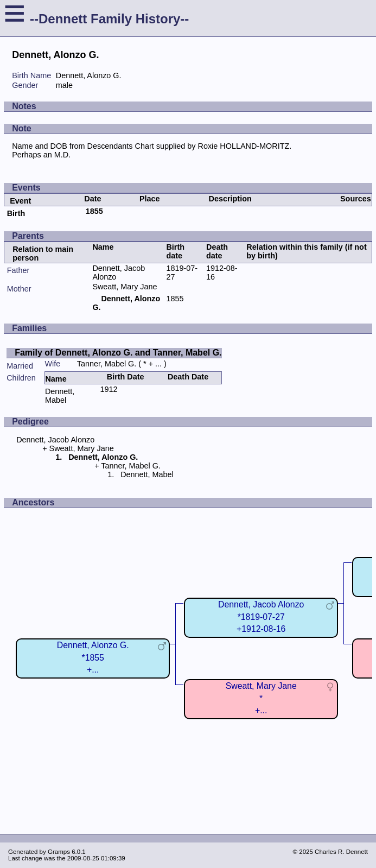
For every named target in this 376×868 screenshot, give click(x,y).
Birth (16, 213)
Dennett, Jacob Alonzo (55, 440)
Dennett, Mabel (60, 396)
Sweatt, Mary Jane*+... (261, 698)
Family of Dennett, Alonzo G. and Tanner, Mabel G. (118, 353)
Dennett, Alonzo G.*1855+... (93, 657)
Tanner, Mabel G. (107, 364)
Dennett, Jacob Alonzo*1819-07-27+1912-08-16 (261, 616)
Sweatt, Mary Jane (125, 287)
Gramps (59, 852)
